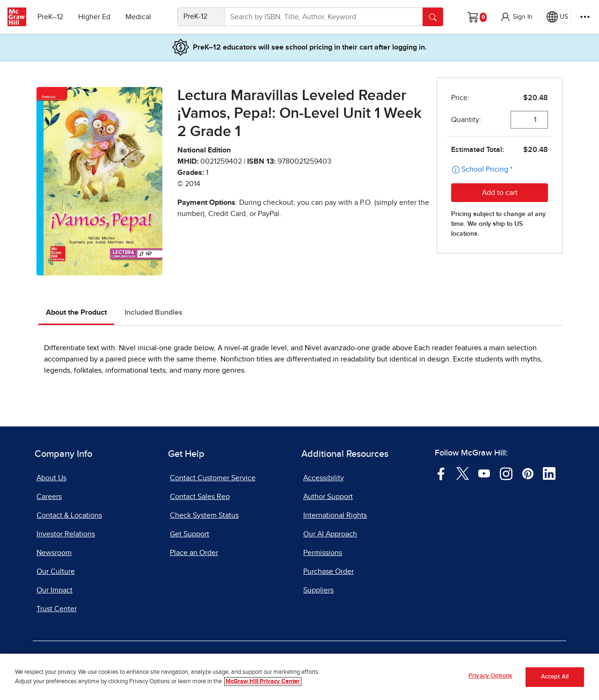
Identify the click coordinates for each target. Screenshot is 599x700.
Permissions (323, 553)
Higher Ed (94, 17)
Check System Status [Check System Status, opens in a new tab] (204, 515)
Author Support (328, 497)
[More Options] (585, 17)
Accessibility (324, 478)
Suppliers (318, 590)
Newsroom (54, 553)
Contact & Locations (69, 515)
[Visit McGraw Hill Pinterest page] (528, 473)
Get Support (190, 534)
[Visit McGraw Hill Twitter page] (463, 473)
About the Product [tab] (76, 312)
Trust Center (57, 609)
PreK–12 (50, 17)
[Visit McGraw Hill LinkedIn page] (549, 473)
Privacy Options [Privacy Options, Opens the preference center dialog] (490, 676)
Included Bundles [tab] (153, 312)
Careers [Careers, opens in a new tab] (49, 497)
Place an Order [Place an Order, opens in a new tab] (194, 553)
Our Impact (55, 590)
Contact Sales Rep (200, 497)
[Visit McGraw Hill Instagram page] (506, 473)
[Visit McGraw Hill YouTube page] (484, 473)
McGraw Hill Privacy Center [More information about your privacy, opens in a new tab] (263, 682)
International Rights (335, 515)
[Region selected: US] (557, 17)
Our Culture (56, 571)
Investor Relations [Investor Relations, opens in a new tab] (66, 534)
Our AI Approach (330, 534)
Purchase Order (329, 571)
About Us (51, 478)
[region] (299, 677)
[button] (516, 17)
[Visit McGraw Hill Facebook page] (441, 473)
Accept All (555, 677)
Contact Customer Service (213, 478)
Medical (138, 17)
